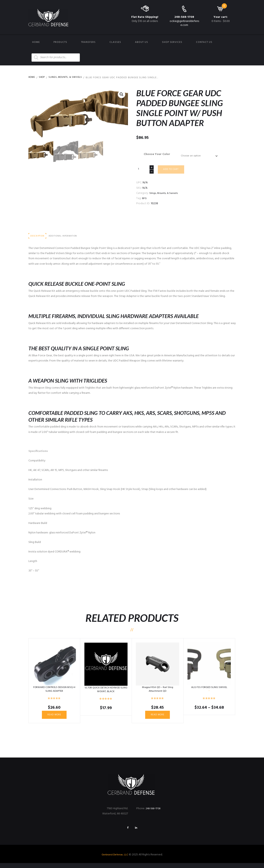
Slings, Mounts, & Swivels (69, 78)
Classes (115, 42)
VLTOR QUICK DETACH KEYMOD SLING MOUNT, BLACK (106, 692)
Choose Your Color (155, 154)
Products (60, 42)
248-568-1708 (184, 17)
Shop (43, 78)
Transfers (88, 42)
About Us (142, 42)
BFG (145, 200)
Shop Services (172, 42)
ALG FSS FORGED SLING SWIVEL (209, 690)
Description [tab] (38, 239)
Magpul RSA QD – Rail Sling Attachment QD (158, 692)
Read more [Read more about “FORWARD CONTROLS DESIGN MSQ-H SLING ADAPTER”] (54, 718)
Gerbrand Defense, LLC (115, 859)
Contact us (204, 42)
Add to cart (172, 171)
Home (36, 42)
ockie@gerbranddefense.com (184, 23)
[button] (121, 95)
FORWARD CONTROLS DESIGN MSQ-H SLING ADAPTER (54, 692)
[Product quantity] (145, 171)
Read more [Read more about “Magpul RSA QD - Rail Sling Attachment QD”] (158, 718)
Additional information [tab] (66, 239)
